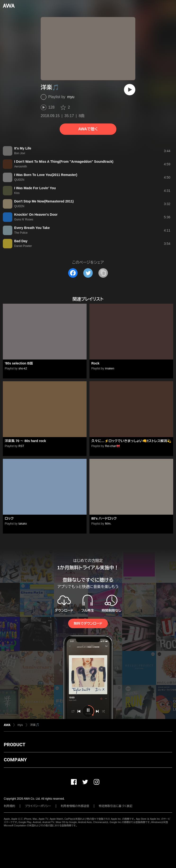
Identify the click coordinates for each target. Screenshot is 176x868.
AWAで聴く (88, 129)
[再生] (130, 90)
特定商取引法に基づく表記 (116, 806)
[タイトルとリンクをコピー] (103, 273)
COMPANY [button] (15, 760)
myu (71, 97)
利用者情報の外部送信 (75, 806)
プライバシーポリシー (38, 806)
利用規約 (9, 806)
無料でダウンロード (88, 623)
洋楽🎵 (35, 725)
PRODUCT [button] (15, 745)
